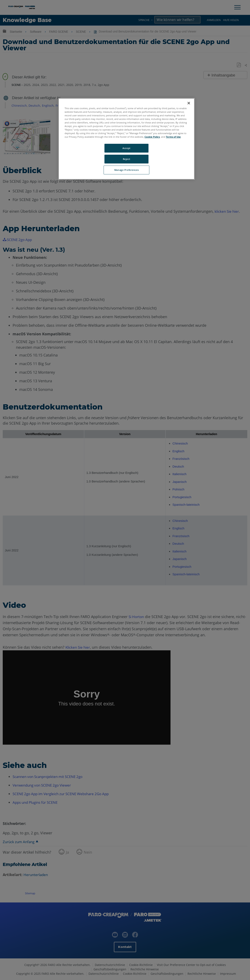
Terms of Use (173, 137)
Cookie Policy (152, 137)
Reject (126, 159)
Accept (126, 148)
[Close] (189, 103)
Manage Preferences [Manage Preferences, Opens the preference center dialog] (126, 170)
